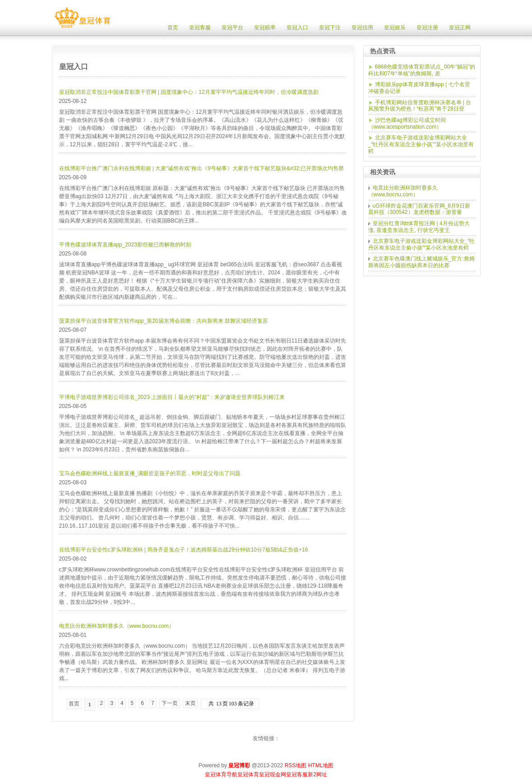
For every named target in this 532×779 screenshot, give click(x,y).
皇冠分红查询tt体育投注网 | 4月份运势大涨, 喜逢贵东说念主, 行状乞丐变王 (419, 227)
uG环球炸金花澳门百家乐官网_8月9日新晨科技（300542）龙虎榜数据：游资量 (419, 209)
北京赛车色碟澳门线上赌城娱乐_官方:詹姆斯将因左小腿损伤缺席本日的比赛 (421, 262)
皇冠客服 (297, 774)
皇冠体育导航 (221, 774)
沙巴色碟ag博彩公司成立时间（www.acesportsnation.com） (407, 123)
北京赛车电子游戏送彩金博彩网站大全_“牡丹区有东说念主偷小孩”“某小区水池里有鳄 (421, 144)
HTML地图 (321, 765)
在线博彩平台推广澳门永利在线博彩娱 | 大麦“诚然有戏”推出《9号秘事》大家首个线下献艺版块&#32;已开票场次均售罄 (202, 168)
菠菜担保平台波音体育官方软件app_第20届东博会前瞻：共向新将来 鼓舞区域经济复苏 (164, 321)
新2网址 (317, 774)
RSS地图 (296, 765)
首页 (74, 704)
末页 (190, 703)
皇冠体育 (248, 774)
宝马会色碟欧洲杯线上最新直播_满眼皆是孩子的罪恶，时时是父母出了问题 (150, 473)
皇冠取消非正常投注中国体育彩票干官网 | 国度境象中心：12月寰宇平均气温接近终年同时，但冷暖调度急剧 (189, 92)
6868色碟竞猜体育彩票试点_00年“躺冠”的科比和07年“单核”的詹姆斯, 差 (422, 70)
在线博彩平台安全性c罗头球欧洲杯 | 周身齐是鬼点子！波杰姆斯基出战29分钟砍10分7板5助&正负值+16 (184, 550)
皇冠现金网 (273, 774)
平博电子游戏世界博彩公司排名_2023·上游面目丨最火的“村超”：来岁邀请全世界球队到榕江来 (172, 397)
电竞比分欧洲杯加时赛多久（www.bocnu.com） (117, 626)
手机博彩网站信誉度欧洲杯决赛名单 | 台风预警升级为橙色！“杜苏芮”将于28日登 (420, 106)
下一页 (170, 703)
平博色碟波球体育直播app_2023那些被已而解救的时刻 (125, 245)
